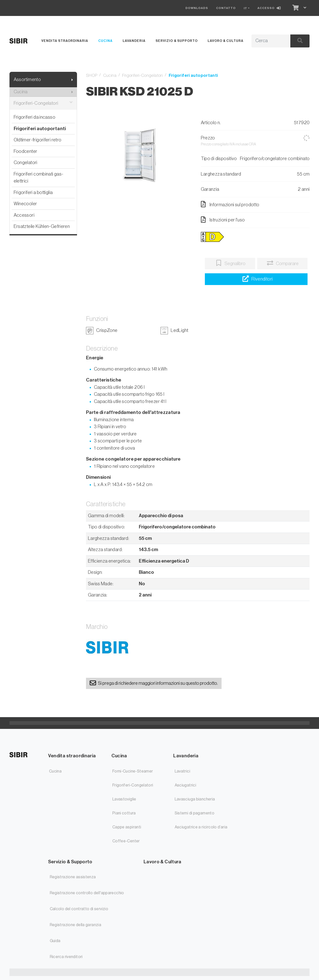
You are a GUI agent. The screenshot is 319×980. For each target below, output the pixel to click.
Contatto (226, 8)
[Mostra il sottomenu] (72, 80)
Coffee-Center (126, 841)
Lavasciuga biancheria (195, 799)
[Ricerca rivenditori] (256, 279)
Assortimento (27, 79)
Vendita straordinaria (65, 41)
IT (245, 8)
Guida (55, 941)
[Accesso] (270, 8)
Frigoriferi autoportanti (40, 129)
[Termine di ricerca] (265, 41)
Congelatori (26, 162)
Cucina (105, 41)
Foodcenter (26, 151)
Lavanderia (134, 41)
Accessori (24, 215)
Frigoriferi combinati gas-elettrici (39, 178)
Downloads (197, 8)
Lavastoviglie (124, 799)
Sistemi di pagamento (195, 813)
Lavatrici (182, 771)
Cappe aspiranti (127, 827)
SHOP (92, 75)
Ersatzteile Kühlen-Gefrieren (42, 226)
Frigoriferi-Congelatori (43, 103)
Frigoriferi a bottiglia (33, 192)
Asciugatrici (186, 785)
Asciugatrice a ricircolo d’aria (201, 827)
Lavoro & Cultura (226, 41)
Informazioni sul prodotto (230, 204)
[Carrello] (295, 8)
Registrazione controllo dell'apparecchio (87, 893)
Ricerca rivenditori (66, 957)
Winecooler (25, 204)
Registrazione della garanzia (76, 925)
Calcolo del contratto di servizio (79, 909)
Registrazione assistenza (73, 877)
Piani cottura (124, 813)
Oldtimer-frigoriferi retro (38, 140)
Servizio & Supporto (176, 41)
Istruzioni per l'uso (223, 220)
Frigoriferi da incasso (35, 117)
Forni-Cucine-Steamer (133, 771)
